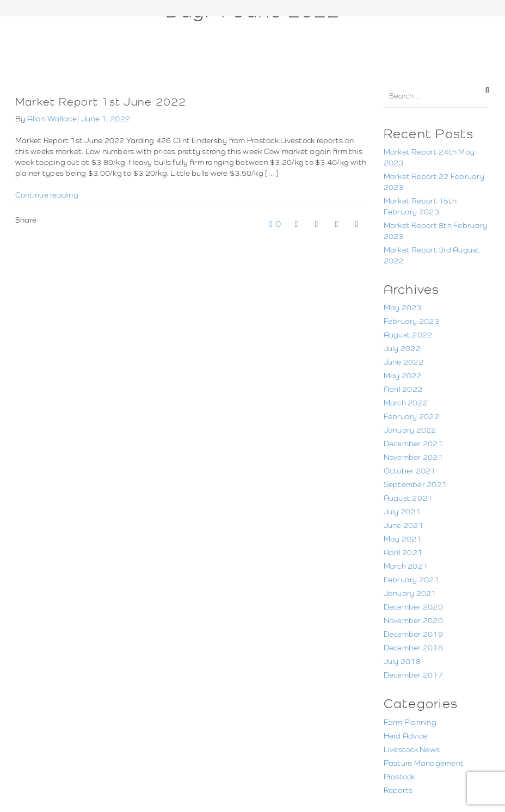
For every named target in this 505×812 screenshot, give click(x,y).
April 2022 (403, 389)
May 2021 (403, 539)
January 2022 (410, 430)
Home (222, 32)
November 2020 (413, 620)
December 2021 (413, 444)
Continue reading (47, 195)
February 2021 (411, 580)
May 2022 (403, 376)
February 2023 (411, 321)
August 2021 (408, 498)
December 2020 (413, 607)
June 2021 (404, 525)
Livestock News (412, 749)
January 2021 (410, 593)
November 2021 (413, 457)
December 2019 (413, 634)
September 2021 (415, 484)
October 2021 (410, 471)
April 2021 (403, 552)
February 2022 (411, 416)
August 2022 (408, 335)
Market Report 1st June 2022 (101, 101)
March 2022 (406, 403)
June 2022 (404, 362)
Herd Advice (406, 736)
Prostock (399, 777)
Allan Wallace (52, 119)
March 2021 (406, 566)
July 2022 (402, 348)
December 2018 (413, 648)
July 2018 (402, 661)
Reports (398, 790)
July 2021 (402, 512)
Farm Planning (410, 722)
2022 (249, 32)
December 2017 (413, 675)
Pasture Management (424, 763)
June (273, 32)
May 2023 (403, 307)
